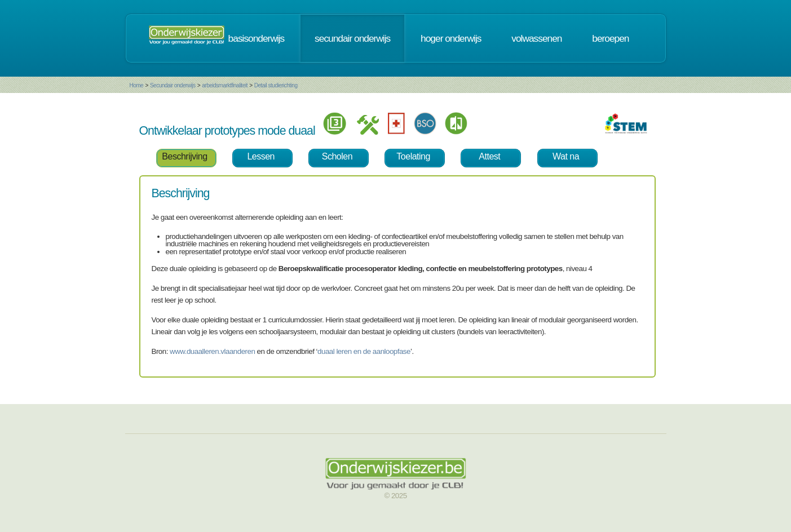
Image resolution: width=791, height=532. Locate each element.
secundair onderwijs (352, 38)
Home (137, 85)
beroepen (610, 38)
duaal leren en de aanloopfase (364, 351)
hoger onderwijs (451, 38)
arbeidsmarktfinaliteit (225, 85)
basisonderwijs (257, 38)
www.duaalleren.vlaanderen (212, 351)
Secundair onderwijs (173, 85)
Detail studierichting (276, 85)
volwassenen (536, 38)
